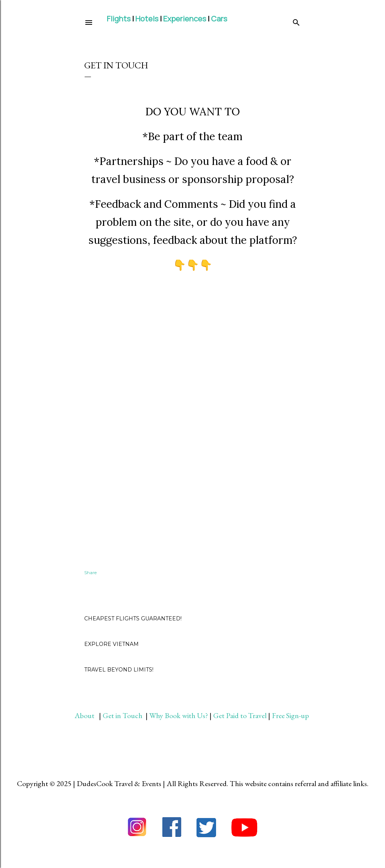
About (87, 715)
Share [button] (90, 572)
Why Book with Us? (179, 715)
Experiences (185, 19)
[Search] (296, 21)
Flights (119, 19)
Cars (219, 19)
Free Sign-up (291, 715)
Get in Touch (123, 715)
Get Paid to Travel (240, 715)
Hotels (147, 19)
